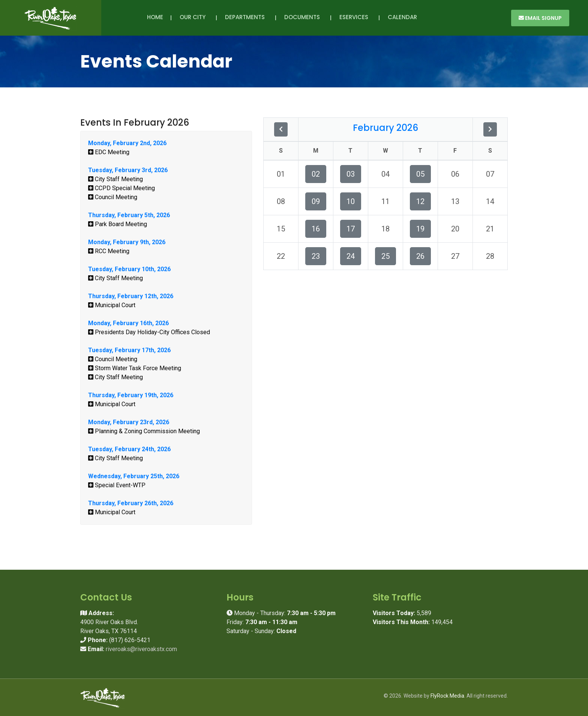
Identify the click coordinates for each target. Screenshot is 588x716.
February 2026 (385, 128)
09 (316, 201)
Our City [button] (194, 17)
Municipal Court (112, 305)
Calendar (402, 17)
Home (155, 17)
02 (316, 174)
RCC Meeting (109, 251)
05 (420, 174)
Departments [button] (246, 17)
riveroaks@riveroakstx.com (141, 649)
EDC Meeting (109, 152)
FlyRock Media (447, 696)
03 (351, 174)
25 (385, 256)
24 (351, 256)
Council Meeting (113, 197)
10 (351, 201)
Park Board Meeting (118, 224)
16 (316, 229)
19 (420, 229)
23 (316, 256)
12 (420, 201)
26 (420, 256)
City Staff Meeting (115, 179)
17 (351, 229)
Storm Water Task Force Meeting (135, 368)
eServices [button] (355, 17)
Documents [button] (304, 17)
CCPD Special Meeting (121, 188)
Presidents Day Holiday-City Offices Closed (149, 332)
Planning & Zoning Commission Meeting (144, 431)
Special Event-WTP (117, 485)
